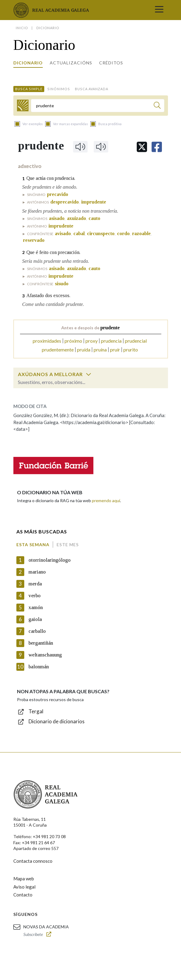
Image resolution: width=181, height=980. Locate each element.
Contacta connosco (33, 861)
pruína (100, 350)
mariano (37, 572)
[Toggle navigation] (159, 10)
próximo (73, 341)
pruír (115, 350)
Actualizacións (71, 63)
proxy (92, 341)
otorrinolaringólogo (50, 560)
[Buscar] (157, 106)
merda (35, 584)
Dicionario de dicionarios (57, 721)
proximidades (47, 341)
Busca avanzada (92, 89)
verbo (35, 596)
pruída (84, 350)
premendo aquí (106, 500)
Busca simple (29, 89)
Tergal (36, 711)
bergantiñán (41, 643)
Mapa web (24, 879)
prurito (131, 350)
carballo (37, 631)
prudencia (111, 341)
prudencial (136, 341)
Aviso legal (24, 887)
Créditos (111, 63)
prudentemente (58, 350)
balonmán (39, 667)
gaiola (35, 619)
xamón (36, 607)
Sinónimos (59, 89)
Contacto (23, 895)
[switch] (89, 374)
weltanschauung (45, 655)
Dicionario (28, 63)
